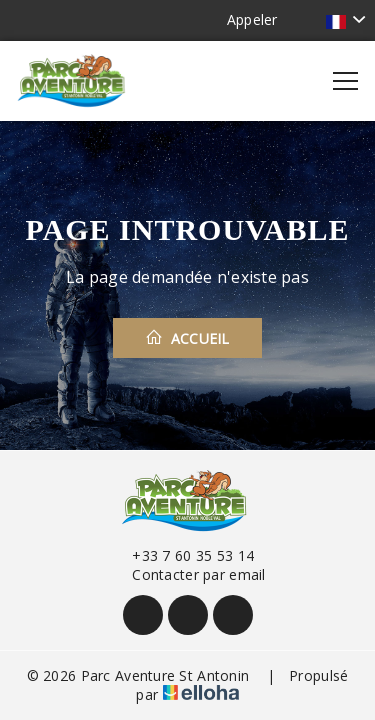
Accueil (187, 338)
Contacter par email (187, 574)
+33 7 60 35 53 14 (181, 555)
